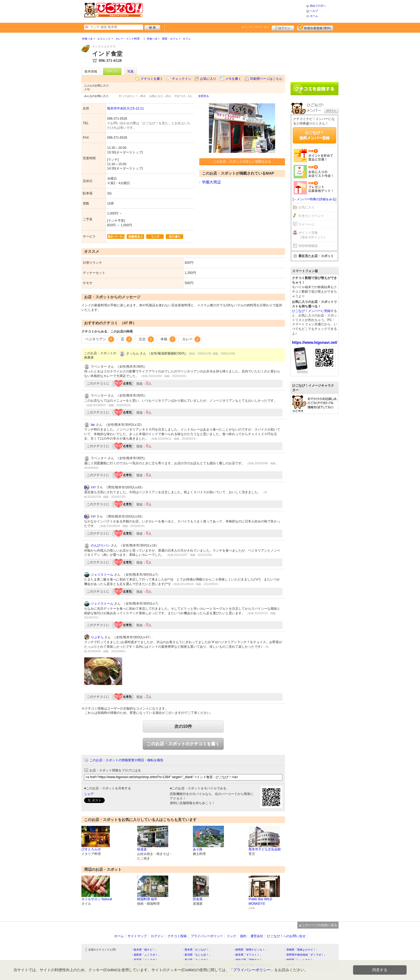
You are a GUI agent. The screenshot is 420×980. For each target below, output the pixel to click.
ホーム (314, 16)
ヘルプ (314, 11)
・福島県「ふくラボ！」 (146, 955)
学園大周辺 (211, 182)
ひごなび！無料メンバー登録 (314, 135)
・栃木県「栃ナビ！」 (144, 950)
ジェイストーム (102, 575)
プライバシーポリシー (207, 936)
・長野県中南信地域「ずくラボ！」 (305, 955)
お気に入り (208, 79)
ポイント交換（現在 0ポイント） (313, 235)
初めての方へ (318, 6)
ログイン (283, 27)
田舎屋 (198, 899)
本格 (168, 339)
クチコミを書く (152, 79)
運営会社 (257, 936)
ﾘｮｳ (93, 487)
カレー (191, 339)
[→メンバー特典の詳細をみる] (315, 199)
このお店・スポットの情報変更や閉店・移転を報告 (126, 760)
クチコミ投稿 (177, 936)
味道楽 (142, 849)
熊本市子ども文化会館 (265, 849)
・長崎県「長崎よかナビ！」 (301, 950)
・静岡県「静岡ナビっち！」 (250, 950)
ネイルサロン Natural (97, 899)
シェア (89, 794)
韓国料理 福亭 (147, 899)
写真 (130, 71)
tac (93, 425)
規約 (243, 936)
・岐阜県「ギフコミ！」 (247, 955)
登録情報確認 (308, 246)
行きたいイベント (311, 216)
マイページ (306, 224)
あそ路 (198, 849)
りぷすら (97, 637)
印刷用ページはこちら (266, 79)
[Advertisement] (224, 11)
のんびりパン (100, 545)
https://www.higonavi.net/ (315, 342)
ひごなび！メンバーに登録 (311, 311)
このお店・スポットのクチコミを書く (183, 744)
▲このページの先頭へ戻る (318, 925)
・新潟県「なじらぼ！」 (197, 955)
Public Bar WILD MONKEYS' (260, 901)
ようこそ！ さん (255, 27)
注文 (146, 339)
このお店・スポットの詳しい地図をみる (242, 161)
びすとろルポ (91, 849)
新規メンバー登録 (315, 27)
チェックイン (182, 79)
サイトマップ (137, 936)
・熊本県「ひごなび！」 (197, 950)
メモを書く (233, 79)
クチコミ (112, 71)
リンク (231, 936)
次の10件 (183, 726)
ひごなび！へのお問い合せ (286, 936)
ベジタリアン (100, 339)
